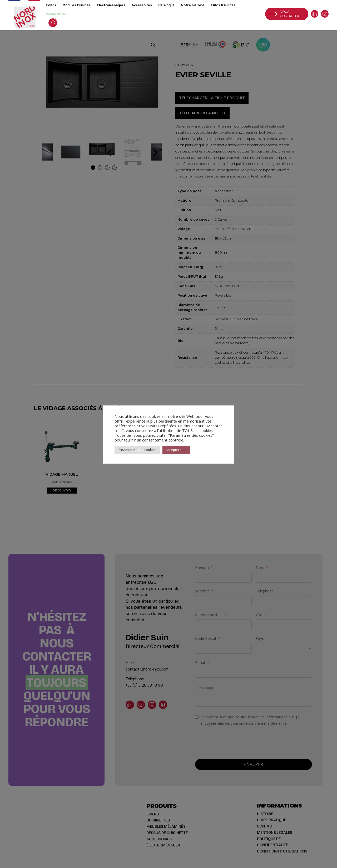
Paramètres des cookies (137, 450)
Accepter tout (176, 450)
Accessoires (142, 5)
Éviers (51, 5)
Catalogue (166, 5)
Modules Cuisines (76, 5)
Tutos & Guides (223, 5)
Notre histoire (193, 5)
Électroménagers (111, 5)
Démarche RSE (58, 14)
